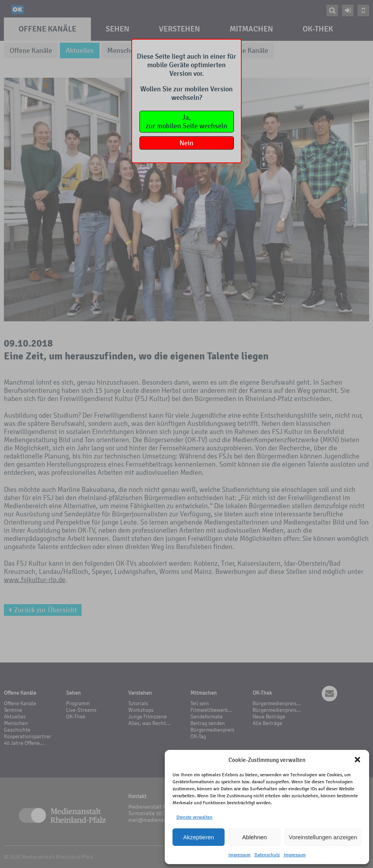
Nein (186, 143)
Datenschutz (267, 855)
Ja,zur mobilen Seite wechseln (186, 122)
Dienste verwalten (194, 817)
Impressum (240, 855)
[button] (357, 760)
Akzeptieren (198, 837)
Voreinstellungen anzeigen (323, 837)
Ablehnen (254, 837)
